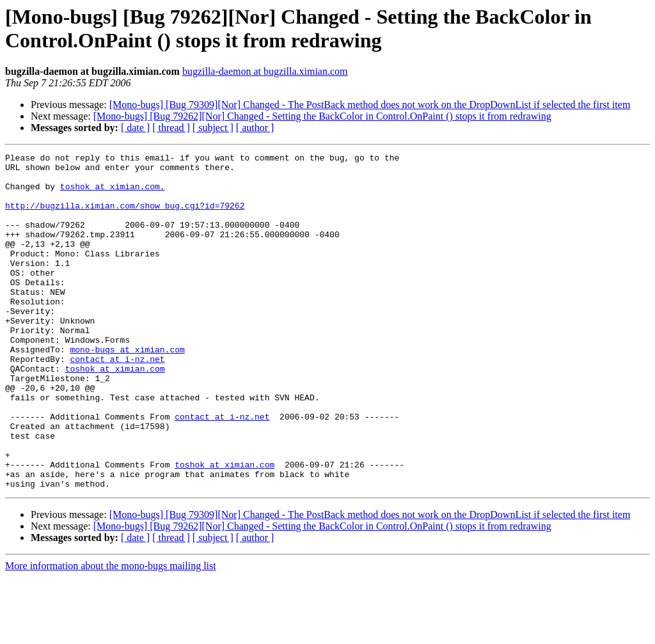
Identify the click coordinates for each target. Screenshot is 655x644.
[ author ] (255, 128)
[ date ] (135, 128)
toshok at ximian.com (115, 412)
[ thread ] (171, 128)
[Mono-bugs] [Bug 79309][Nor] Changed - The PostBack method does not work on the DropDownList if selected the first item (370, 105)
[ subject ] (213, 128)
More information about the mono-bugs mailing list (111, 633)
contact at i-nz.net (117, 401)
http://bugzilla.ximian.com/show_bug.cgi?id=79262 (125, 217)
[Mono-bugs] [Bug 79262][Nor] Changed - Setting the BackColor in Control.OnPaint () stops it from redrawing (322, 116)
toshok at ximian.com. (113, 194)
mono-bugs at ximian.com (127, 389)
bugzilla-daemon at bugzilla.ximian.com (265, 71)
